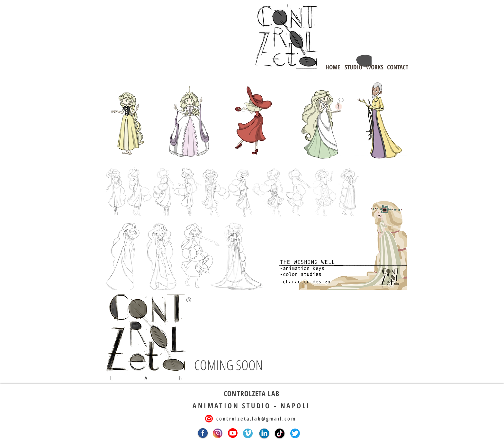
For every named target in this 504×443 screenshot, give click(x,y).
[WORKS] (375, 67)
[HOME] (333, 67)
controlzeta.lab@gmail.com (256, 419)
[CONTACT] (398, 67)
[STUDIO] (353, 67)
